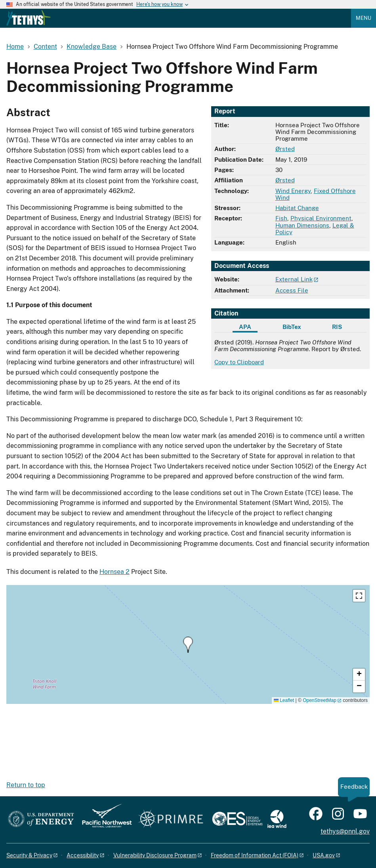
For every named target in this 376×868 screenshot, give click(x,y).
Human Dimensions (302, 225)
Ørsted (285, 149)
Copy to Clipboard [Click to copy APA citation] (239, 362)
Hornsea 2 (115, 572)
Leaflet (284, 700)
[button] (188, 645)
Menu (364, 18)
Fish (281, 218)
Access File (292, 290)
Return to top (26, 785)
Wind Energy (293, 191)
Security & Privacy (29, 855)
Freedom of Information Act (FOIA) (255, 855)
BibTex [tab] (292, 327)
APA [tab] (245, 327)
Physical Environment (321, 218)
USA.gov (324, 855)
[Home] (29, 24)
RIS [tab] (337, 327)
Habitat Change (297, 208)
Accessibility (83, 855)
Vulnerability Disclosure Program (155, 855)
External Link (294, 279)
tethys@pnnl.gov (345, 831)
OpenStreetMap (320, 700)
